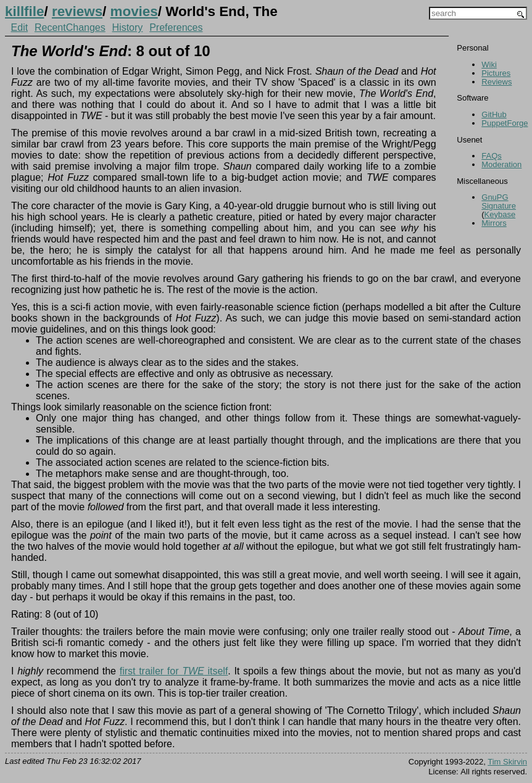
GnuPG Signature (499, 201)
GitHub (494, 114)
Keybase (500, 214)
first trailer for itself (174, 671)
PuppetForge (505, 123)
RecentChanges (70, 27)
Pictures (496, 73)
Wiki (489, 64)
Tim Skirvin (507, 762)
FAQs (492, 156)
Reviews (497, 82)
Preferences (176, 27)
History (128, 27)
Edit (20, 27)
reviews (77, 11)
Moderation (501, 164)
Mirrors (494, 223)
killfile (24, 11)
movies (134, 11)
